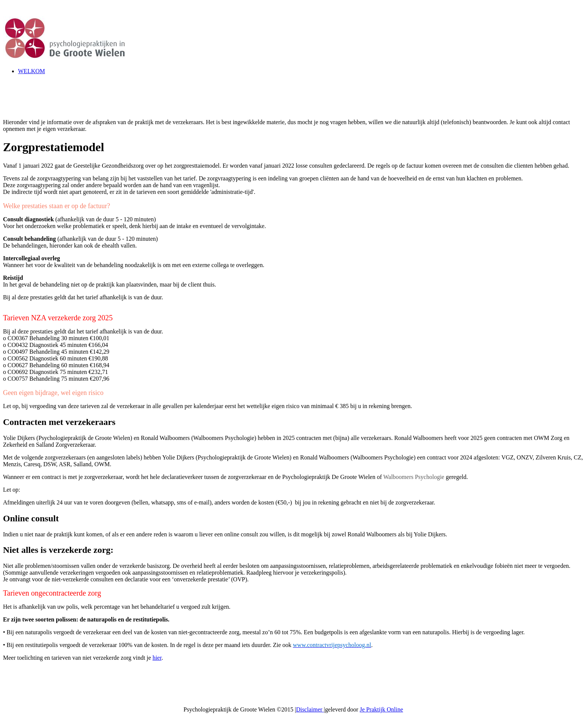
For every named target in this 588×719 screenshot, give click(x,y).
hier (157, 658)
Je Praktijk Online (381, 709)
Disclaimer (310, 709)
